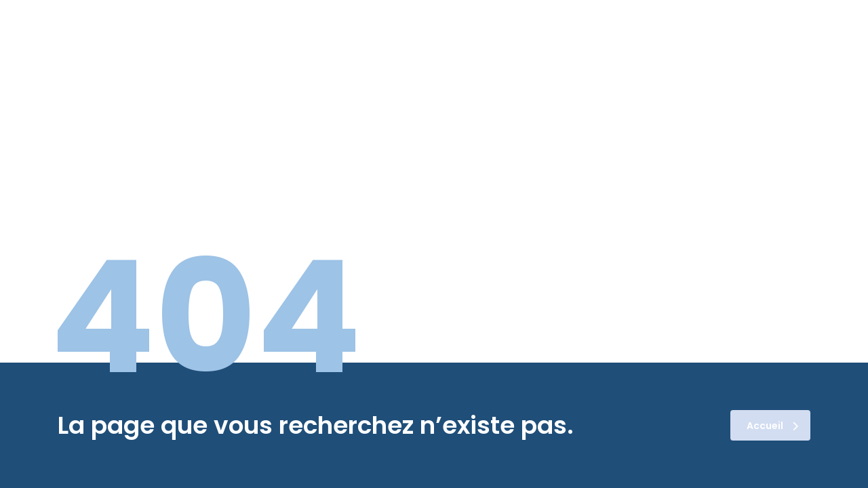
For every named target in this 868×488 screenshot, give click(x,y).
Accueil (772, 426)
